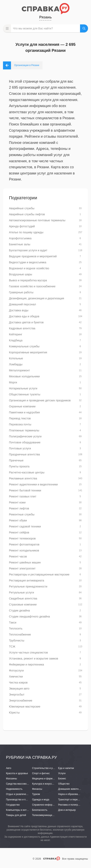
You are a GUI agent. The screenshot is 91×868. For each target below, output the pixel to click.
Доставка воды (19, 310)
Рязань (46, 17)
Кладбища (16, 340)
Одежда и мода (41, 800)
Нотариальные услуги (23, 388)
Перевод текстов (20, 418)
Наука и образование (70, 794)
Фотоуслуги (16, 671)
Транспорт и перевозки (71, 800)
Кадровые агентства (22, 328)
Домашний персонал (22, 304)
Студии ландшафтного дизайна (29, 616)
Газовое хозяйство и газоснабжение (32, 286)
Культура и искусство (44, 784)
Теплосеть (16, 628)
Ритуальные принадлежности (28, 586)
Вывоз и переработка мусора (28, 280)
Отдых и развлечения (18, 794)
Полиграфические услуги (25, 436)
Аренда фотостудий (22, 226)
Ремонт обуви (18, 520)
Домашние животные (70, 789)
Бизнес (62, 779)
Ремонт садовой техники (25, 526)
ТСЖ (12, 646)
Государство (13, 805)
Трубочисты (17, 640)
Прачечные (16, 460)
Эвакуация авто (19, 689)
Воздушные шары (21, 274)
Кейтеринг (16, 334)
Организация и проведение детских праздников (40, 400)
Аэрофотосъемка (20, 238)
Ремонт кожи (17, 502)
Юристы (14, 713)
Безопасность (40, 810)
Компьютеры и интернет (19, 810)
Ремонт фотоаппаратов (24, 544)
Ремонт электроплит (22, 568)
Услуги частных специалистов (28, 653)
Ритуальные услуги (21, 592)
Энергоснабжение (21, 701)
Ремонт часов (18, 556)
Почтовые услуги (20, 448)
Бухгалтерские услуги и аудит (28, 250)
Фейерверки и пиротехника (26, 665)
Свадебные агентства (23, 598)
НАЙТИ (84, 28)
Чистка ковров (18, 683)
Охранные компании (22, 406)
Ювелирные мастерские (25, 707)
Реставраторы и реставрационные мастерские (39, 574)
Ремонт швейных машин (25, 562)
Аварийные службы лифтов (27, 214)
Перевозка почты (20, 424)
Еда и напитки (66, 768)
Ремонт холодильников (24, 550)
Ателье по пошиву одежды (26, 232)
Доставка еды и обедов (24, 316)
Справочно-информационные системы (54, 805)
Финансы (37, 789)
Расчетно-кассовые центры (27, 472)
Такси (13, 622)
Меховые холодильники (24, 376)
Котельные (16, 358)
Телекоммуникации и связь (47, 815)
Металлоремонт (19, 370)
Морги (13, 382)
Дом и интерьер (67, 810)
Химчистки (16, 677)
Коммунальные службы (24, 346)
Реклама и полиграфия (71, 805)
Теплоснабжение (20, 634)
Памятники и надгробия (24, 412)
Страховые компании (23, 604)
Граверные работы (21, 292)
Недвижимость (14, 789)
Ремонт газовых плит (23, 496)
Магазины (11, 779)
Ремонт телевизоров (22, 538)
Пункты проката (19, 466)
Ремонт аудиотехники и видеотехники (33, 484)
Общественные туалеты (25, 394)
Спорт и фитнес (41, 773)
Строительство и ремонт (46, 768)
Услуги (62, 773)
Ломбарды (16, 364)
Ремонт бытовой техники (25, 490)
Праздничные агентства (24, 454)
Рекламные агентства (23, 478)
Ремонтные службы (22, 514)
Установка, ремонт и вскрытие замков (34, 659)
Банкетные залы (20, 244)
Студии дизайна (19, 610)
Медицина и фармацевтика (47, 779)
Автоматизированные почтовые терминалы (37, 220)
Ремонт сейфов (19, 532)
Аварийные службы (22, 208)
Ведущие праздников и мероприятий (33, 256)
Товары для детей (16, 815)
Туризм (36, 794)
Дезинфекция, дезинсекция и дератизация (37, 298)
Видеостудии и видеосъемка (28, 262)
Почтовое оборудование (25, 442)
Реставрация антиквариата (27, 580)
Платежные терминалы (24, 430)
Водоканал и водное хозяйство (29, 268)
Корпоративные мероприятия (28, 352)
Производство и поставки (20, 800)
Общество (64, 784)
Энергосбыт (17, 695)
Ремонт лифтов (19, 508)
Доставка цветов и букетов (26, 322)
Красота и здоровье (17, 773)
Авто (9, 768)
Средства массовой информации (24, 784)
